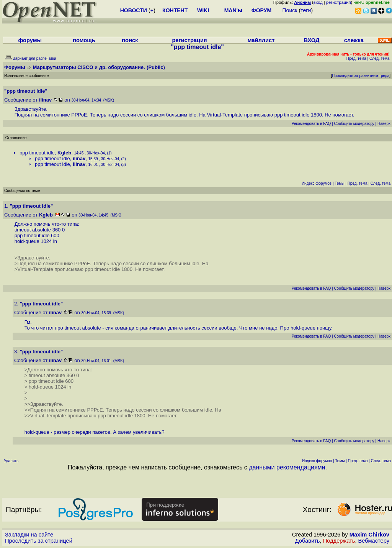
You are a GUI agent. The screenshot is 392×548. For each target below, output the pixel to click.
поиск (130, 40)
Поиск (290, 10)
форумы (30, 40)
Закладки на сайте (29, 535)
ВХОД (311, 40)
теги (306, 10)
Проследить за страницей (39, 541)
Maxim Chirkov (369, 535)
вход (318, 2)
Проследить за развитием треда (361, 76)
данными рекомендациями (287, 467)
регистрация (339, 2)
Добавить (308, 541)
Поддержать (339, 541)
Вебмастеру (374, 541)
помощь (84, 40)
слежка (354, 40)
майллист (261, 40)
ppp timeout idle (37, 153)
